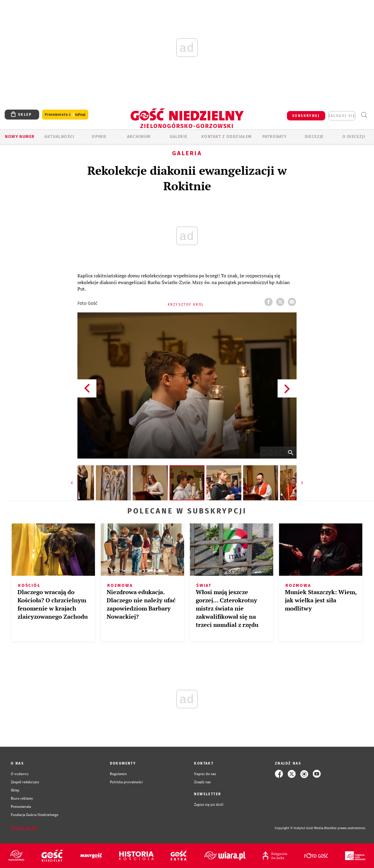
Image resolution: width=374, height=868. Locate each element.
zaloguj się (342, 116)
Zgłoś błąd (24, 828)
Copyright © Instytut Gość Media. (299, 828)
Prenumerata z (65, 115)
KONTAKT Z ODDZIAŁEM (227, 137)
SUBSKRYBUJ (306, 116)
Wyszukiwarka (364, 115)
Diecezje (314, 137)
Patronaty (275, 137)
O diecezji (354, 137)
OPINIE (99, 137)
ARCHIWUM (139, 137)
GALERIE (179, 137)
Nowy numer (20, 137)
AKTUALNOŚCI (59, 137)
